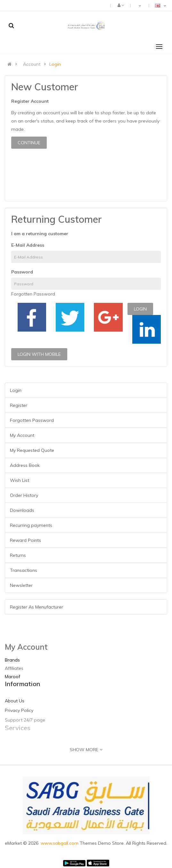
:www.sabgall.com (60, 843)
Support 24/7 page (25, 720)
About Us (15, 701)
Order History (24, 495)
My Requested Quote (32, 450)
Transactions (24, 570)
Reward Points (25, 540)
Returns (18, 555)
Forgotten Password (33, 294)
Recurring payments (31, 525)
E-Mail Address (28, 245)
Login (55, 64)
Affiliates (14, 668)
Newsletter (21, 585)
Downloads (22, 510)
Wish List (20, 480)
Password (22, 272)
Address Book (25, 465)
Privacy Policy (19, 710)
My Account (22, 435)
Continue (29, 143)
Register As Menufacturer (37, 607)
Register (19, 405)
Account (32, 64)
